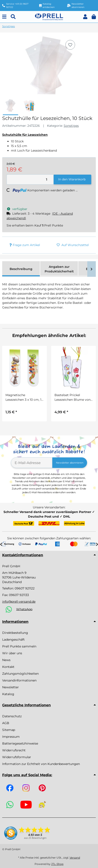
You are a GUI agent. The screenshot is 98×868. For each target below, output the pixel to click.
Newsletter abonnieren (70, 463)
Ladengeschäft (13, 640)
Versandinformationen (19, 680)
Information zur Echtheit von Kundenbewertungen (41, 764)
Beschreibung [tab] (21, 269)
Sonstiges (71, 126)
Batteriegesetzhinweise (20, 743)
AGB (6, 723)
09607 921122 (25, 588)
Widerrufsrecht (14, 750)
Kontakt (8, 667)
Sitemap (9, 730)
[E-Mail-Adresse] (32, 463)
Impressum (11, 737)
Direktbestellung (15, 633)
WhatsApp (24, 609)
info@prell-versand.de (19, 602)
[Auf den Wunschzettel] (70, 45)
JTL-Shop (57, 864)
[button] (85, 17)
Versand (75, 858)
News (6, 660)
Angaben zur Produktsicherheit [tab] (59, 269)
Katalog (8, 694)
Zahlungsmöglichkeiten (20, 674)
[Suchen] (13, 17)
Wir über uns (12, 653)
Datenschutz (12, 716)
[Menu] (4, 17)
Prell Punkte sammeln (19, 646)
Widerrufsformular (17, 757)
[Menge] (30, 180)
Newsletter (10, 687)
